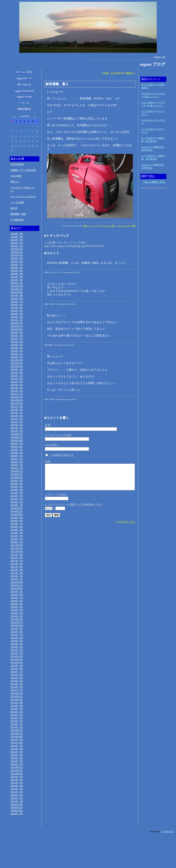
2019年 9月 (17, 494)
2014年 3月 (17, 709)
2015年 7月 (17, 657)
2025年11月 (17, 253)
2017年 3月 (17, 592)
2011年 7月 (17, 813)
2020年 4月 (17, 471)
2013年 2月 (17, 751)
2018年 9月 (17, 533)
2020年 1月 (17, 481)
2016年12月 (17, 602)
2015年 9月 (17, 651)
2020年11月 (17, 449)
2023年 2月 (17, 361)
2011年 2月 (17, 830)
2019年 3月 (17, 514)
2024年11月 (17, 292)
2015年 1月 (17, 677)
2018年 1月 (17, 559)
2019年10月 (17, 491)
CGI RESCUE (167, 864)
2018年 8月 (17, 537)
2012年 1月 (17, 794)
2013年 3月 (17, 748)
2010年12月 (17, 836)
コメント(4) (98, 226)
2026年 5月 (17, 234)
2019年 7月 (17, 501)
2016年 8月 (17, 615)
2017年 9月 (17, 572)
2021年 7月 (17, 423)
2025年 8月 (17, 263)
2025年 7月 (17, 266)
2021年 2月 (17, 439)
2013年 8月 (17, 732)
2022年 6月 (17, 387)
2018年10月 (17, 530)
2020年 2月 (17, 478)
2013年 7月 (17, 735)
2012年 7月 (17, 774)
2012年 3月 (17, 787)
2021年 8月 (17, 419)
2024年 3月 (17, 318)
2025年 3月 (17, 279)
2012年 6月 (17, 778)
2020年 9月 (17, 455)
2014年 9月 (17, 690)
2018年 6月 (17, 543)
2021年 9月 (17, 416)
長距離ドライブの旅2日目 (23, 170)
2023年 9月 (17, 338)
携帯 (134, 226)
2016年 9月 (17, 611)
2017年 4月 (17, 589)
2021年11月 (17, 410)
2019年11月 (17, 488)
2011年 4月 (17, 823)
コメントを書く (109, 226)
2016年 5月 (17, 624)
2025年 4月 (17, 276)
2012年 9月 (17, 768)
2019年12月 (17, 484)
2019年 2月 (17, 517)
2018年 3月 (17, 553)
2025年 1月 (17, 286)
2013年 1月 (17, 755)
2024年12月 (17, 289)
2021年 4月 (17, 432)
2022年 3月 (17, 397)
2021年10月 (17, 413)
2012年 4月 (17, 784)
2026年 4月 (17, 237)
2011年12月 (17, 797)
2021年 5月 (17, 429)
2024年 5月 (17, 312)
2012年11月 (17, 761)
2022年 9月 (17, 377)
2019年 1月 (17, 520)
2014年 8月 (17, 693)
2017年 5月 (17, 585)
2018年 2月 (17, 556)
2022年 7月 (17, 384)
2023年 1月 (17, 364)
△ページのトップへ (125, 522)
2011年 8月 (17, 810)
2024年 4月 (17, 315)
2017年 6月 (17, 582)
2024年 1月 (17, 325)
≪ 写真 (105, 73)
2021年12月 (17, 406)
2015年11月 (17, 644)
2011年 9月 (17, 807)
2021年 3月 (17, 436)
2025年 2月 (17, 283)
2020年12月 (17, 445)
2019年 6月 (17, 504)
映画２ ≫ (131, 73)
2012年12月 (17, 758)
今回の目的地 (17, 164)
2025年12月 (17, 250)
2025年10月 (17, 257)
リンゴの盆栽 (17, 202)
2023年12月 (17, 328)
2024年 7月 (17, 305)
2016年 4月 (17, 628)
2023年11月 (17, 331)
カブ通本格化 (17, 220)
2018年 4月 (17, 550)
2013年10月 (17, 725)
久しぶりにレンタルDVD (23, 196)
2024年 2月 (17, 322)
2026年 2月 (17, 244)
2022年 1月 (17, 403)
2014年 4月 (17, 706)
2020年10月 (17, 452)
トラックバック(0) (124, 226)
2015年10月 (17, 647)
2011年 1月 (17, 833)
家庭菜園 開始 (18, 214)
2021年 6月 (17, 426)
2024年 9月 (17, 299)
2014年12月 (17, 680)
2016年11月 (17, 605)
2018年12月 (17, 524)
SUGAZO (146, 93)
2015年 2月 (17, 673)
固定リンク (88, 226)
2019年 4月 (17, 511)
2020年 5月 (17, 468)
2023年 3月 (17, 357)
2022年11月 (17, 371)
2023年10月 (17, 335)
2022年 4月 (17, 393)
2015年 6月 (17, 660)
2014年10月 (17, 686)
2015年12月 (17, 641)
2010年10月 (17, 843)
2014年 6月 (17, 699)
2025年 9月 (17, 260)
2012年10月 (17, 764)
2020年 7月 (17, 462)
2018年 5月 (17, 546)
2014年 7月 (17, 696)
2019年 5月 (17, 507)
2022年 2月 (17, 400)
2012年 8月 (17, 771)
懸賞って (15, 182)
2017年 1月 (17, 598)
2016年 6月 (17, 621)
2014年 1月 (17, 716)
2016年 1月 (17, 638)
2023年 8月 (17, 341)
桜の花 (14, 208)
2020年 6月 (17, 465)
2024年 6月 (17, 309)
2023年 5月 (17, 351)
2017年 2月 (17, 595)
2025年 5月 (17, 273)
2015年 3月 (17, 670)
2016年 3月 (17, 631)
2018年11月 (17, 527)
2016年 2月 (17, 634)
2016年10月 (17, 608)
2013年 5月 (17, 742)
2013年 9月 (17, 729)
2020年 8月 (17, 458)
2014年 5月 (17, 703)
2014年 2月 (17, 712)
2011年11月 (17, 800)
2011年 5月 (17, 820)
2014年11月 (17, 683)
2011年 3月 (17, 826)
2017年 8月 (17, 576)
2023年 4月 (17, 354)
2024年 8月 (17, 302)
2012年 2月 (17, 791)
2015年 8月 (17, 654)
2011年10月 (17, 804)
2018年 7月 (17, 540)
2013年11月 (17, 722)
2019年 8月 (17, 497)
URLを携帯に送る (154, 182)
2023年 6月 (17, 348)
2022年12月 (17, 367)
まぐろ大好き (148, 85)
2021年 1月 (17, 442)
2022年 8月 (17, 380)
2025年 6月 (17, 270)
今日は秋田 (16, 176)
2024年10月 (17, 296)
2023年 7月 (17, 344)
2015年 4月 (17, 667)
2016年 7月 (17, 618)
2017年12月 (17, 563)
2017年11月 (17, 566)
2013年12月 (17, 719)
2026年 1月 (17, 247)
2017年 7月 (17, 579)
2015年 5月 (17, 664)
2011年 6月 (17, 817)
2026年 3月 (17, 240)
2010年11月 (17, 839)
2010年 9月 (17, 846)
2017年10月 (17, 569)
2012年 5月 (17, 781)
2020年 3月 (17, 475)
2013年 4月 (17, 745)
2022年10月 (17, 374)
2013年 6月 (17, 738)
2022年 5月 (17, 390)
